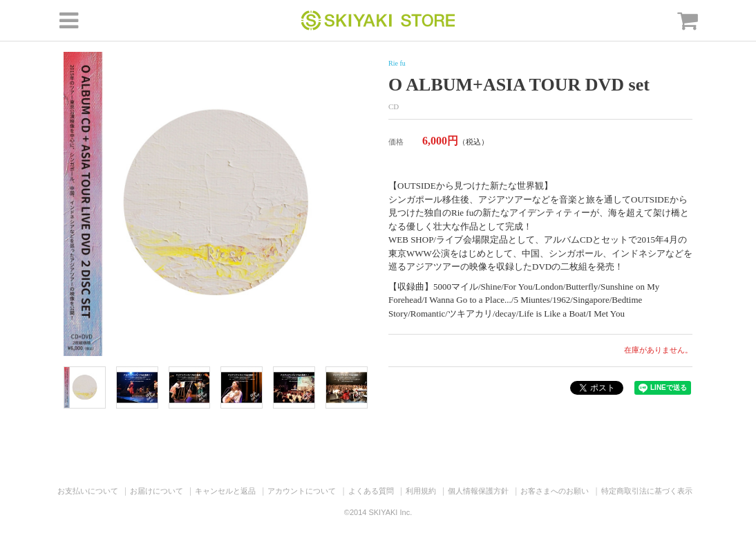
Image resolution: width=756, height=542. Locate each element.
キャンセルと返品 (225, 491)
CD (394, 106)
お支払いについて (88, 491)
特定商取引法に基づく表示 (647, 491)
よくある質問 (371, 491)
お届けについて (157, 491)
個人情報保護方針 (478, 491)
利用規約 (421, 491)
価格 (396, 142)
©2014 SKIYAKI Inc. (378, 512)
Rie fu (397, 63)
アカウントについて (302, 491)
